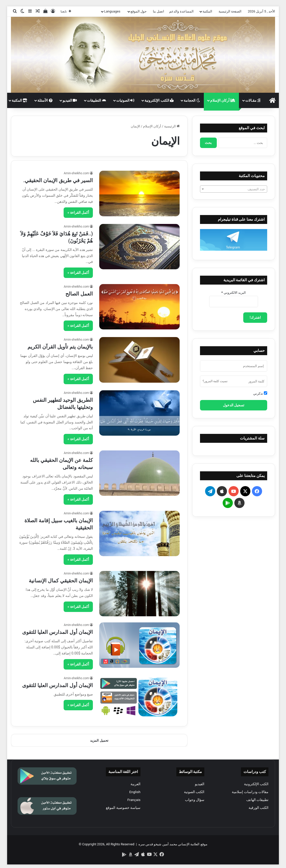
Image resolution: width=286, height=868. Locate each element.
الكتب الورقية (259, 808)
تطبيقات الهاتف (257, 800)
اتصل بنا (159, 11)
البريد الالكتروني (234, 293)
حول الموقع (139, 11)
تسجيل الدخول (234, 405)
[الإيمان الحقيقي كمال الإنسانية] (139, 594)
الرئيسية (172, 126)
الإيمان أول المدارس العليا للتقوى (58, 632)
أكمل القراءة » (78, 212)
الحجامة (192, 100)
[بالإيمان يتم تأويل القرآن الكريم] (139, 360)
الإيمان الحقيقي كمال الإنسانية (61, 581)
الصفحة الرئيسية (230, 11)
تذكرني (260, 393)
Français (134, 800)
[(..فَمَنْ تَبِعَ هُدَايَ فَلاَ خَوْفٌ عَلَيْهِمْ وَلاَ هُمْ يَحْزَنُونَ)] (139, 247)
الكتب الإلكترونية (159, 100)
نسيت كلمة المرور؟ (215, 381)
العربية (135, 784)
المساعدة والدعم (181, 11)
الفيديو (70, 100)
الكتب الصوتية (194, 792)
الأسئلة (45, 100)
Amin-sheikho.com (76, 173)
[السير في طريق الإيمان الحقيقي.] (139, 193)
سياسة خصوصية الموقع (123, 808)
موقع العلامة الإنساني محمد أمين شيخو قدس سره (173, 844)
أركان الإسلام (223, 100)
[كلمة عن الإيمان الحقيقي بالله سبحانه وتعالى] (139, 473)
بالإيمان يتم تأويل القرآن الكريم (60, 347)
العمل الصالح (79, 294)
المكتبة (207, 11)
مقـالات (253, 100)
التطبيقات (96, 100)
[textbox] (234, 189)
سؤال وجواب (195, 800)
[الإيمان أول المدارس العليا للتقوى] (139, 645)
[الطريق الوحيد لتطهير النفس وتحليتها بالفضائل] (139, 413)
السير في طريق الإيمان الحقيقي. (58, 180)
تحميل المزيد (99, 740)
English (135, 792)
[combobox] (234, 189)
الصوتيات (125, 100)
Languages (112, 11)
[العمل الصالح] (139, 307)
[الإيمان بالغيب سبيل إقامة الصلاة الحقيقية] (139, 533)
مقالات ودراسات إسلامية (250, 792)
